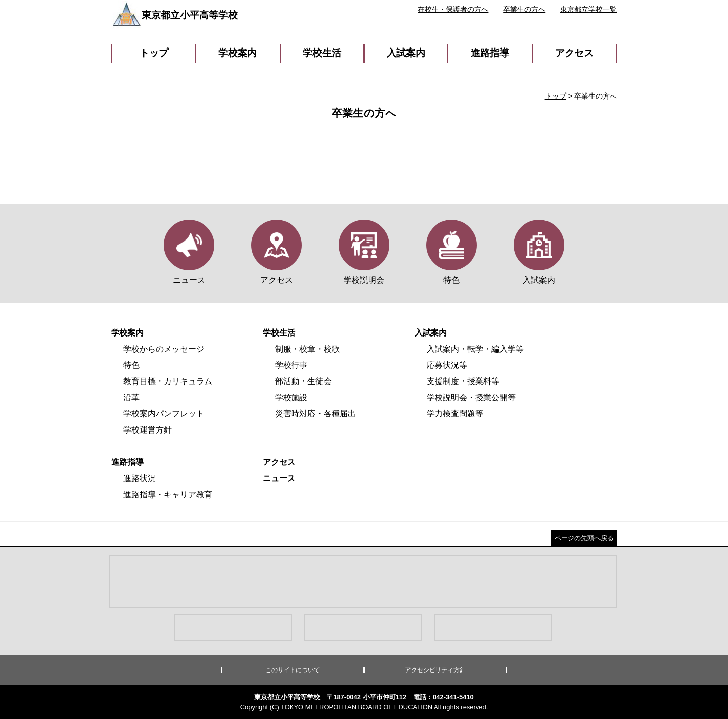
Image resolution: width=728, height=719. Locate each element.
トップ (154, 53)
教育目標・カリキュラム (168, 381)
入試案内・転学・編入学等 (475, 349)
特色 (131, 365)
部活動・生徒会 (303, 381)
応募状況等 (447, 365)
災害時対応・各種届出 (315, 414)
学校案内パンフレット (164, 414)
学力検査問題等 (455, 414)
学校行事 (291, 365)
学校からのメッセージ (164, 349)
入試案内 (406, 53)
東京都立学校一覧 (588, 9)
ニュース (279, 478)
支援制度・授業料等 (463, 381)
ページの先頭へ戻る (584, 538)
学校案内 (238, 53)
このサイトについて (293, 670)
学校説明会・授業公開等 (471, 397)
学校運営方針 (148, 430)
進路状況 (140, 478)
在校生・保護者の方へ (453, 9)
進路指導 (490, 53)
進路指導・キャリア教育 (168, 494)
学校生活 (322, 53)
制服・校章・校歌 (307, 349)
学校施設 (291, 397)
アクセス (574, 53)
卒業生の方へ (524, 9)
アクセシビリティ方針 (435, 670)
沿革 (131, 397)
